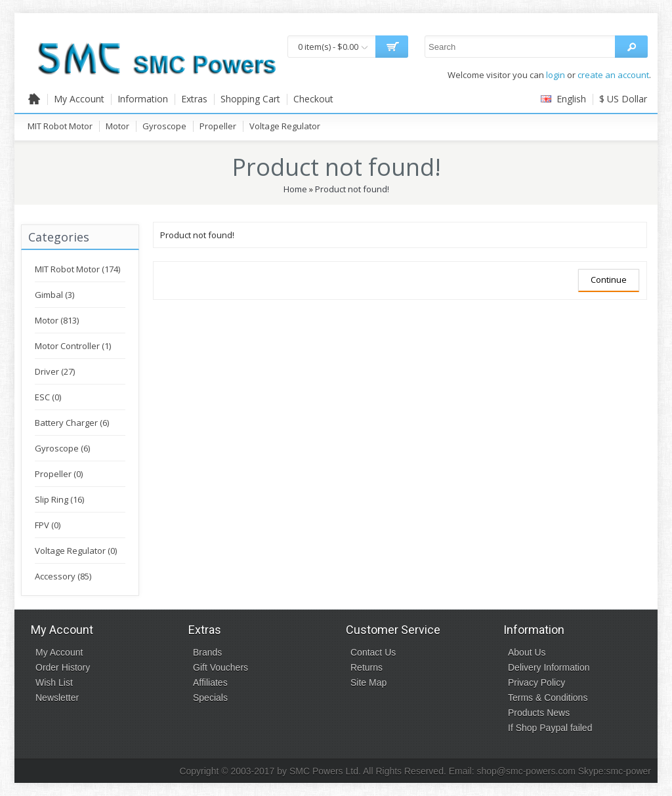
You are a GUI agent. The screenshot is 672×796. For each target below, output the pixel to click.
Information (143, 99)
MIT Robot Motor (60, 126)
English (563, 99)
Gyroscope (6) (62, 448)
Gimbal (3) (54, 295)
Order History (63, 667)
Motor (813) (57, 320)
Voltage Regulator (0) (76, 551)
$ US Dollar (623, 99)
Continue (609, 280)
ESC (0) (48, 397)
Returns (367, 667)
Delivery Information (549, 667)
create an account (613, 75)
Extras (194, 99)
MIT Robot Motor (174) (77, 269)
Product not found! (352, 189)
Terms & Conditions (548, 698)
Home (295, 189)
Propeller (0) (59, 474)
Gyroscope (164, 126)
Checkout (313, 99)
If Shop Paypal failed (550, 728)
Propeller (218, 126)
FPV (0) (48, 525)
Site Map (368, 682)
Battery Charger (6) (72, 423)
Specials (210, 698)
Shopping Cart (250, 99)
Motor (117, 126)
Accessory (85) (63, 576)
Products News (539, 713)
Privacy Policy (536, 682)
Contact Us (373, 652)
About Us (527, 652)
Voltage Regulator (285, 126)
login (556, 75)
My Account (79, 99)
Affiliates (210, 682)
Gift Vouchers (220, 667)
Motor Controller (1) (73, 346)
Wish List (54, 682)
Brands (207, 652)
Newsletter (57, 698)
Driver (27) (55, 371)
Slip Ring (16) (59, 499)
